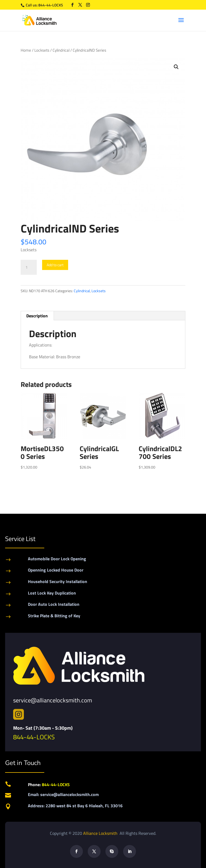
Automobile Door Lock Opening (57, 559)
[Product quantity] (29, 267)
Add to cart (55, 265)
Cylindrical (61, 50)
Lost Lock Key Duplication (52, 593)
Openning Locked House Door (56, 570)
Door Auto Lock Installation (54, 604)
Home (26, 50)
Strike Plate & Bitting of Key (54, 616)
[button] (176, 67)
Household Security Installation (58, 581)
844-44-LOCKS (51, 5)
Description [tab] (37, 316)
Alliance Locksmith (101, 833)
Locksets (42, 50)
